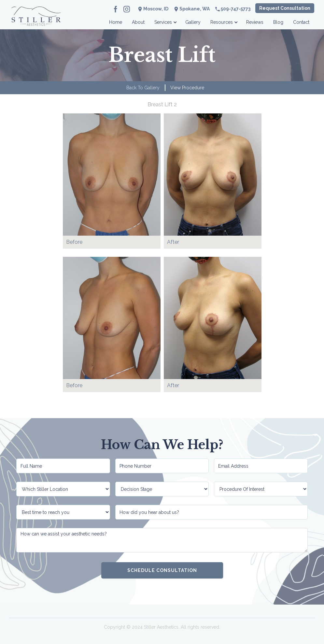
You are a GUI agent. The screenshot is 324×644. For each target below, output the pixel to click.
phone (218, 9)
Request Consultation (285, 8)
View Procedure (187, 88)
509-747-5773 (236, 9)
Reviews (255, 22)
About (138, 22)
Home (116, 22)
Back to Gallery (143, 88)
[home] (36, 20)
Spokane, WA (195, 9)
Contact (301, 22)
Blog (278, 22)
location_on (176, 9)
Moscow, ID (156, 9)
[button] (165, 20)
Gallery (193, 22)
